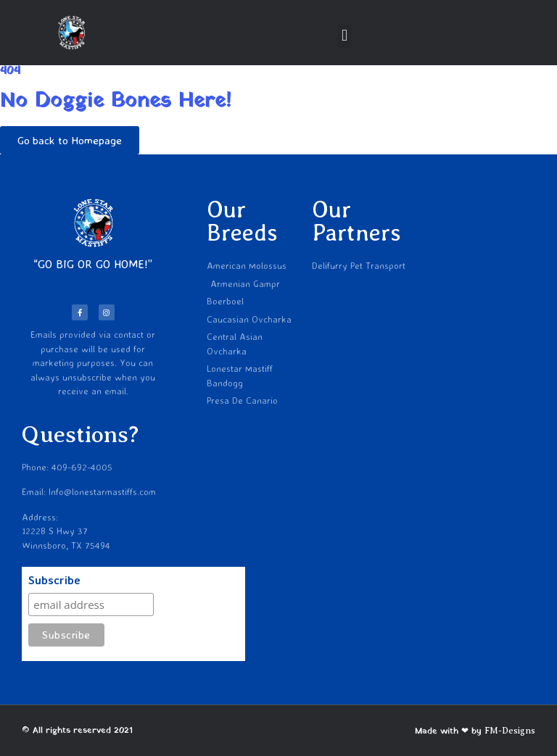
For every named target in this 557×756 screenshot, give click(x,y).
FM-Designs (510, 731)
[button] (344, 36)
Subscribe (54, 581)
